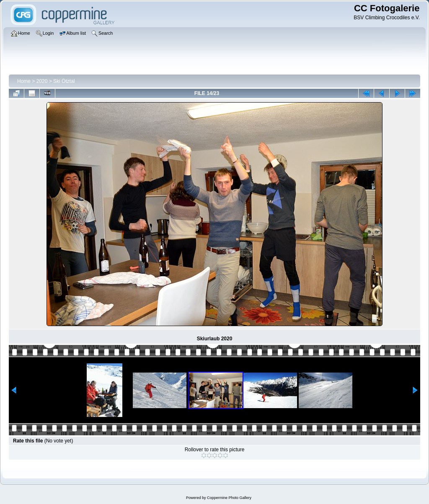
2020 (42, 81)
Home (24, 81)
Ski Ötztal (64, 81)
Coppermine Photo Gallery (229, 498)
